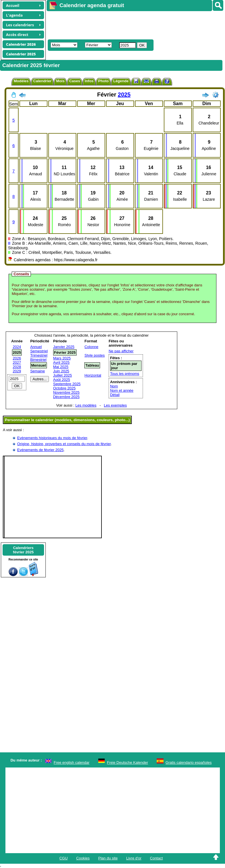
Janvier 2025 (64, 347)
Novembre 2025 (66, 392)
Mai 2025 (61, 367)
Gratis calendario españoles (189, 762)
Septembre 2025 (67, 384)
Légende (121, 81)
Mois (60, 81)
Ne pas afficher (121, 351)
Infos (89, 81)
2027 (17, 362)
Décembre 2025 (66, 397)
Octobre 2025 (64, 388)
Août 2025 (62, 380)
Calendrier (42, 81)
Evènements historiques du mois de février (52, 438)
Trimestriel (39, 355)
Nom (114, 386)
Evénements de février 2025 (40, 450)
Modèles (21, 81)
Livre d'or (134, 858)
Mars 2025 (62, 358)
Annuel (36, 347)
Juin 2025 (61, 371)
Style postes (94, 355)
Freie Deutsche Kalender (128, 762)
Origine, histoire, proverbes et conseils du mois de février (64, 444)
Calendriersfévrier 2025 (23, 550)
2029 (17, 371)
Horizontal (93, 375)
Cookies (83, 858)
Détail (115, 395)
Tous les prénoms (125, 374)
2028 (17, 367)
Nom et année (122, 390)
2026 (17, 358)
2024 (17, 347)
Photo (103, 81)
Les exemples (115, 405)
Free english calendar (72, 762)
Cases (75, 81)
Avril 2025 (61, 362)
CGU (64, 858)
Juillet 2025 (63, 375)
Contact (157, 858)
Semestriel (39, 351)
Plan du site (108, 858)
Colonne (91, 347)
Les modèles (86, 405)
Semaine (38, 371)
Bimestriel (38, 360)
